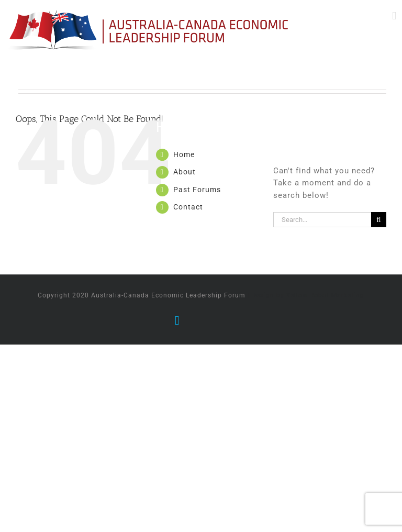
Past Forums (197, 190)
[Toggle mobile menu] (394, 16)
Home (184, 154)
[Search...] (322, 220)
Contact (188, 207)
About (185, 172)
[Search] (379, 220)
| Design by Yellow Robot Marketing (306, 295)
